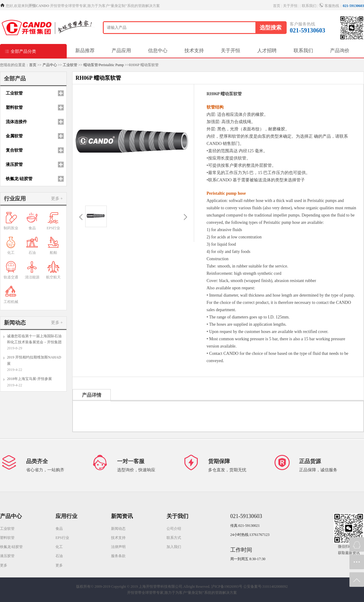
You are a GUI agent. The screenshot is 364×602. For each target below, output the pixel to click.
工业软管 (70, 65)
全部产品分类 (20, 51)
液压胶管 (7, 556)
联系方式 (174, 538)
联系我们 (309, 6)
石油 (59, 556)
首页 (277, 6)
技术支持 (194, 50)
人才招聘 (267, 50)
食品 (59, 529)
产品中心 (50, 65)
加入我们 (174, 547)
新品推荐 (85, 50)
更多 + (57, 198)
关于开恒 (290, 6)
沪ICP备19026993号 (227, 587)
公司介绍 (174, 529)
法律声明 (118, 547)
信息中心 (158, 50)
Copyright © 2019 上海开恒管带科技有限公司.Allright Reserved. (161, 587)
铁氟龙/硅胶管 (11, 547)
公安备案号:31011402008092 (266, 587)
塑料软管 (7, 538)
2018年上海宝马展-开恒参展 (29, 379)
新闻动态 (118, 529)
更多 (4, 565)
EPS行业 (62, 538)
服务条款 (118, 556)
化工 (59, 547)
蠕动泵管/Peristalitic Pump (104, 65)
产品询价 (340, 50)
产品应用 (121, 50)
